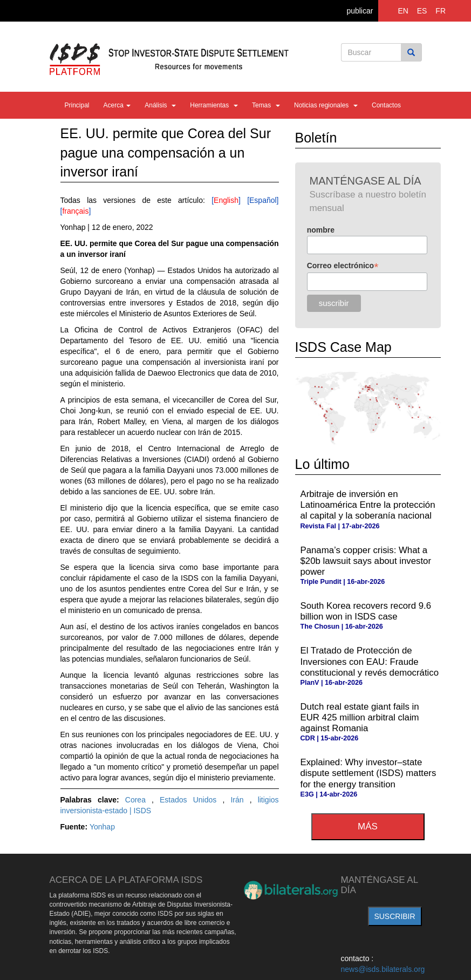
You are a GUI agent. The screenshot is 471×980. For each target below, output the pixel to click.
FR (441, 11)
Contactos (386, 105)
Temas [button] (266, 105)
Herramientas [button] (214, 105)
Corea (138, 800)
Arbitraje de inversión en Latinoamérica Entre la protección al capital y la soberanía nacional (368, 505)
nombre (321, 230)
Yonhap (102, 827)
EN (403, 11)
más (368, 826)
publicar (360, 11)
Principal (77, 105)
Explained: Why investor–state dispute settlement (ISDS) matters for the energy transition (368, 773)
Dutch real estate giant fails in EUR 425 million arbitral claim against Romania (360, 717)
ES (422, 11)
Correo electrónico (343, 266)
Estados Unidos (191, 800)
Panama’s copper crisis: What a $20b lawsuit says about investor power (366, 561)
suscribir (394, 916)
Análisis (160, 105)
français (75, 211)
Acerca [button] (117, 105)
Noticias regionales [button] (326, 105)
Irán (240, 800)
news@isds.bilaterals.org (383, 969)
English (226, 200)
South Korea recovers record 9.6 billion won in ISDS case (366, 611)
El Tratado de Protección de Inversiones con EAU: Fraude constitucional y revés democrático (370, 661)
